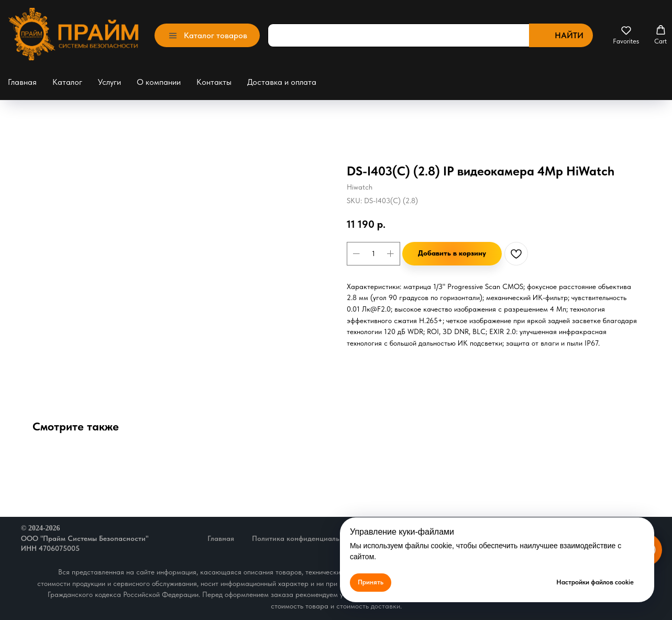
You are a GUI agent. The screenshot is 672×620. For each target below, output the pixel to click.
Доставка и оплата (282, 82)
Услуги (109, 82)
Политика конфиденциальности (305, 538)
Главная (22, 82)
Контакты (214, 82)
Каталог (67, 82)
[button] (626, 35)
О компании (159, 82)
